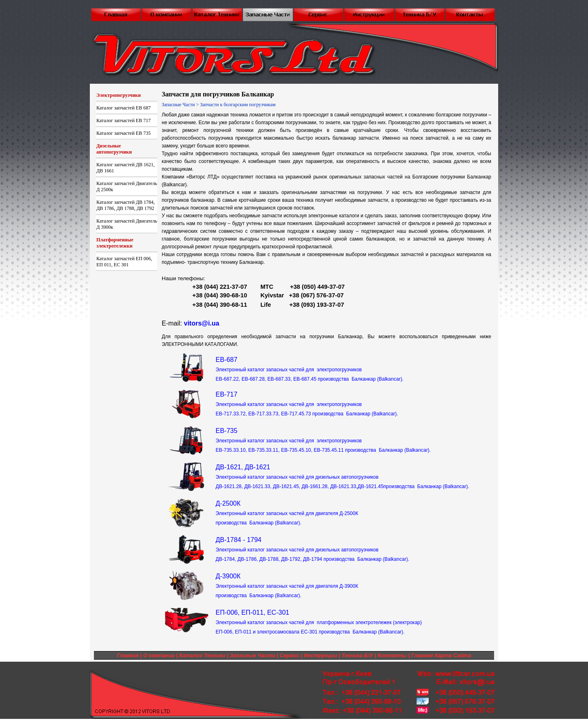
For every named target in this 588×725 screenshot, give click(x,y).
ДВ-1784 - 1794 (312, 549)
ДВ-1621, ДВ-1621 (297, 476)
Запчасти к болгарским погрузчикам (238, 105)
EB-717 (307, 404)
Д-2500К (287, 513)
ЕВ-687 (310, 369)
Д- (287, 586)
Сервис (290, 655)
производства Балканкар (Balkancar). (426, 486)
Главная (128, 655)
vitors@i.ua (202, 323)
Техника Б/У (357, 655)
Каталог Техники (202, 655)
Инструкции (321, 655)
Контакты (392, 655)
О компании (159, 655)
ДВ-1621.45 (371, 486)
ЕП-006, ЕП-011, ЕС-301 (319, 622)
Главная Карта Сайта (441, 655)
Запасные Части (178, 105)
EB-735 (323, 440)
